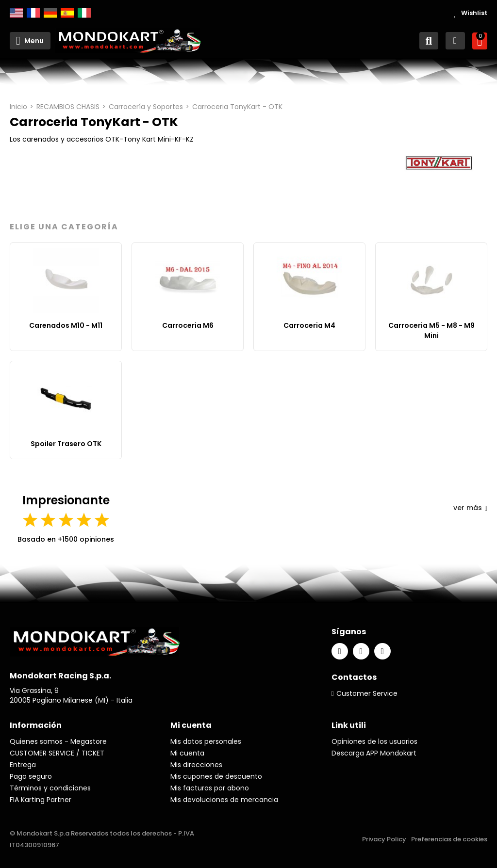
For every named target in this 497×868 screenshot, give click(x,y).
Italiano (84, 13)
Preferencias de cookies (449, 839)
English (16, 13)
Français (33, 13)
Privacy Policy (384, 839)
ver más (470, 508)
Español (67, 13)
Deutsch (50, 13)
